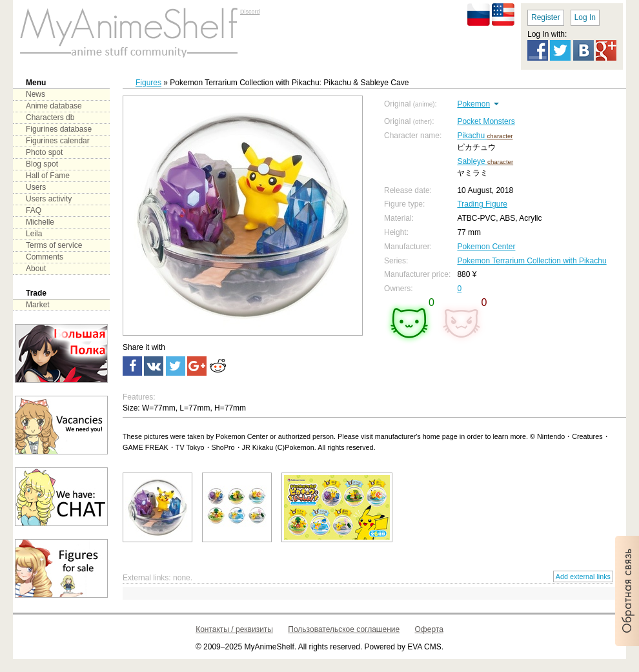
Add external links (583, 576)
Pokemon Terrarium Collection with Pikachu (532, 261)
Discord (250, 12)
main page (129, 32)
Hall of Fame (48, 176)
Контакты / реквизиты (234, 629)
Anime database (54, 106)
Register (546, 17)
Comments (45, 257)
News (35, 94)
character (500, 136)
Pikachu (472, 136)
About (36, 269)
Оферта (429, 629)
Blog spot (42, 164)
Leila (34, 234)
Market (38, 305)
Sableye (472, 161)
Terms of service (54, 245)
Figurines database (59, 129)
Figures (148, 83)
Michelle (40, 222)
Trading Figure (482, 204)
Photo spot (44, 152)
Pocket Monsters (486, 121)
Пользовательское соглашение (344, 629)
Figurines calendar (58, 141)
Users (36, 187)
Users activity (49, 199)
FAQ (34, 210)
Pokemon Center (486, 247)
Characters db (50, 117)
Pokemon (473, 104)
